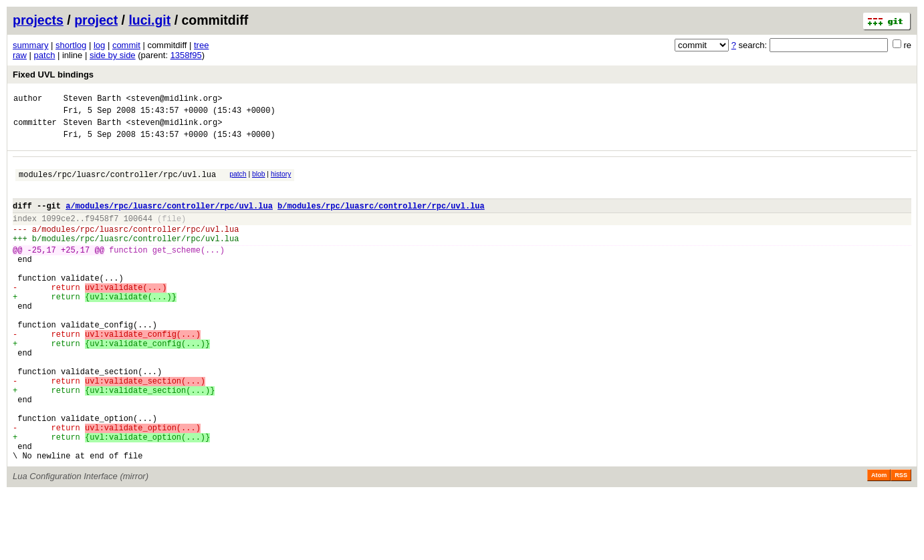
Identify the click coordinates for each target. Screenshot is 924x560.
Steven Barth (92, 100)
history (281, 182)
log (99, 45)
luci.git (149, 20)
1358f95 (186, 55)
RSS (901, 541)
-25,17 (42, 272)
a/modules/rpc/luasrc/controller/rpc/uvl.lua (169, 220)
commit (126, 45)
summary (30, 45)
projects (38, 20)
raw (20, 55)
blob (259, 182)
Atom (879, 541)
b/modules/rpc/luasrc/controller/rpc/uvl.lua (381, 220)
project (96, 20)
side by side (113, 55)
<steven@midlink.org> (174, 100)
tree (201, 45)
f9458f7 (102, 234)
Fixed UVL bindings (53, 75)
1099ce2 (58, 234)
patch (45, 55)
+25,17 (75, 272)
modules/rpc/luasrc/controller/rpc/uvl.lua (117, 184)
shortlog (71, 45)
